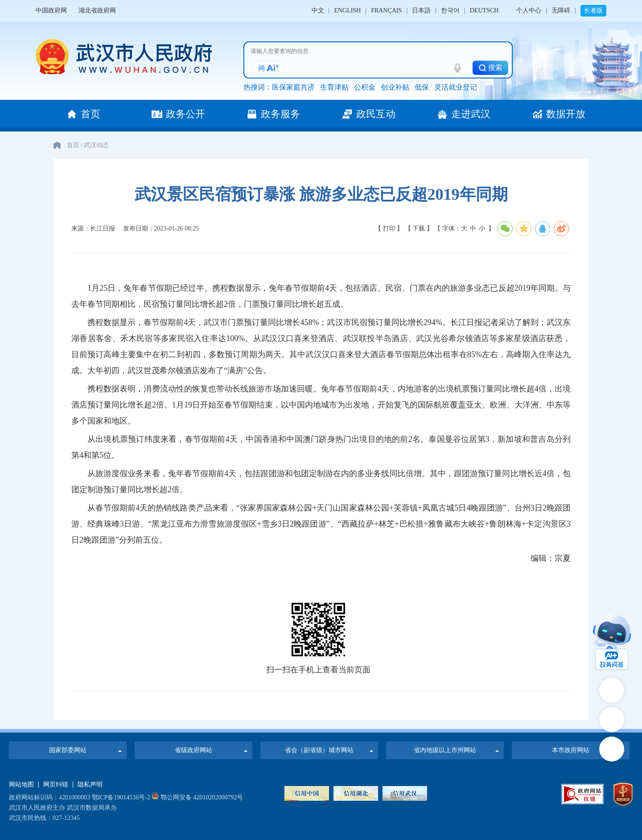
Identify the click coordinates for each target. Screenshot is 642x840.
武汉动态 (96, 145)
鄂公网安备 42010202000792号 (197, 797)
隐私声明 (90, 785)
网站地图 (21, 785)
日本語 (421, 10)
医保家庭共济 (293, 87)
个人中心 (529, 10)
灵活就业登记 (456, 87)
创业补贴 (395, 87)
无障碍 (561, 10)
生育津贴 (334, 87)
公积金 (365, 87)
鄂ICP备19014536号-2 (121, 797)
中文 (318, 10)
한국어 (450, 10)
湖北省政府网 (97, 10)
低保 (422, 87)
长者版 (593, 10)
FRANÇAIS (386, 10)
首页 (73, 145)
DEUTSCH (484, 10)
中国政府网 (51, 10)
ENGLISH (347, 10)
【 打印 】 (389, 229)
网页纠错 (56, 785)
